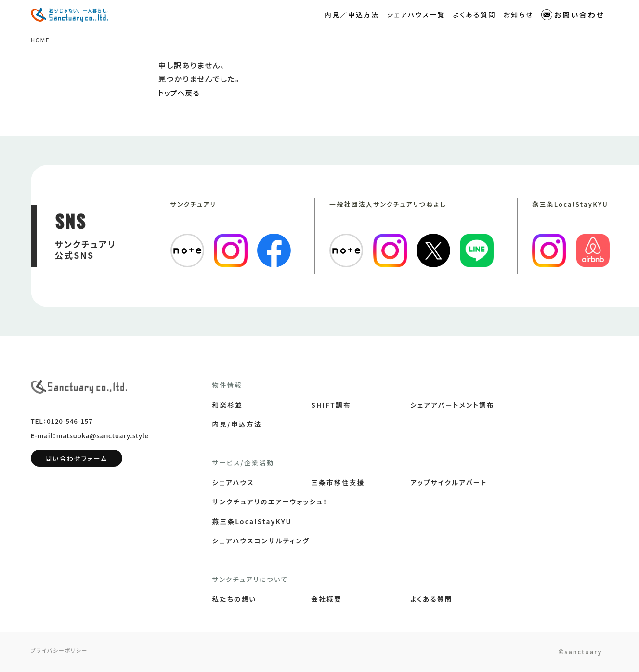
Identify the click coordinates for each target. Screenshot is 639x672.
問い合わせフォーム (77, 463)
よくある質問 (475, 14)
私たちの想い (235, 599)
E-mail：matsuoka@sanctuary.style (90, 440)
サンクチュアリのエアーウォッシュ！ (270, 502)
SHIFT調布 (331, 405)
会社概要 (326, 599)
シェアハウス (233, 483)
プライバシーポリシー (62, 652)
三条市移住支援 (338, 483)
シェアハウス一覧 (416, 14)
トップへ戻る (181, 93)
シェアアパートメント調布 (452, 405)
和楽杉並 (228, 405)
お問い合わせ (573, 15)
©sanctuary (575, 652)
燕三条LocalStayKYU (252, 522)
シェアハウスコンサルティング (261, 541)
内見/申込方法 (237, 424)
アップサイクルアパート (449, 483)
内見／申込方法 (352, 14)
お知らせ (519, 14)
